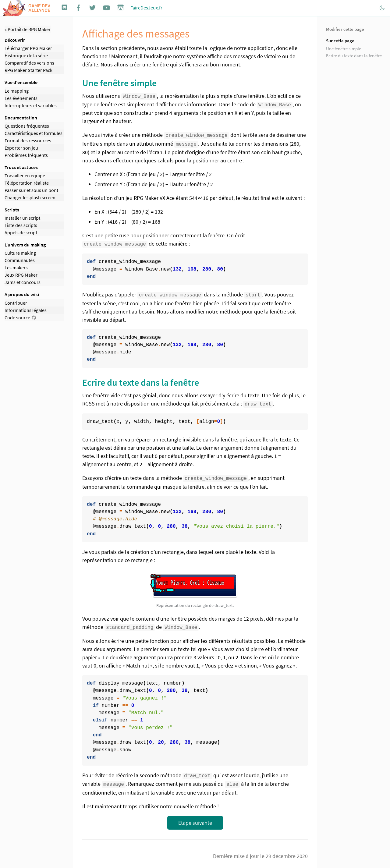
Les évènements (21, 98)
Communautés (20, 260)
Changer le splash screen (30, 197)
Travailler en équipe (25, 175)
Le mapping (17, 91)
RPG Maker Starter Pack (28, 70)
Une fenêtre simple (344, 49)
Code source (17, 317)
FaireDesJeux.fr (146, 8)
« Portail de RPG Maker (28, 29)
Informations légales (26, 310)
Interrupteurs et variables (31, 105)
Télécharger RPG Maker (28, 48)
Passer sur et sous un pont (31, 190)
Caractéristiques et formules (34, 133)
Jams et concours (23, 282)
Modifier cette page (345, 29)
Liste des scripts (21, 225)
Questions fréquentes (27, 126)
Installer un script (22, 218)
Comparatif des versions (29, 63)
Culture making (20, 253)
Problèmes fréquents (26, 155)
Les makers (16, 267)
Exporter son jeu (21, 148)
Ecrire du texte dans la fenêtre (354, 56)
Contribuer (16, 303)
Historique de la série (26, 55)
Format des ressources (28, 140)
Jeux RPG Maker (21, 275)
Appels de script (21, 232)
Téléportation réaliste (27, 183)
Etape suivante (195, 818)
